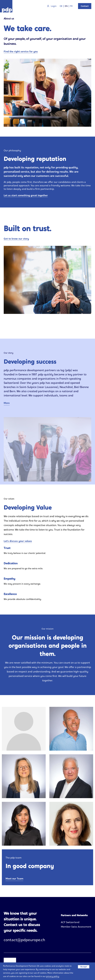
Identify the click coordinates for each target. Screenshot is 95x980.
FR (71, 6)
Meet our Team (14, 879)
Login (52, 6)
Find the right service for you (21, 51)
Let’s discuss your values (18, 541)
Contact (85, 6)
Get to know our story (16, 239)
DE (61, 6)
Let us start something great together (26, 195)
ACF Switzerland (70, 922)
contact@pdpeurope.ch (24, 940)
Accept (84, 967)
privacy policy (53, 976)
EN (66, 6)
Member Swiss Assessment (76, 927)
